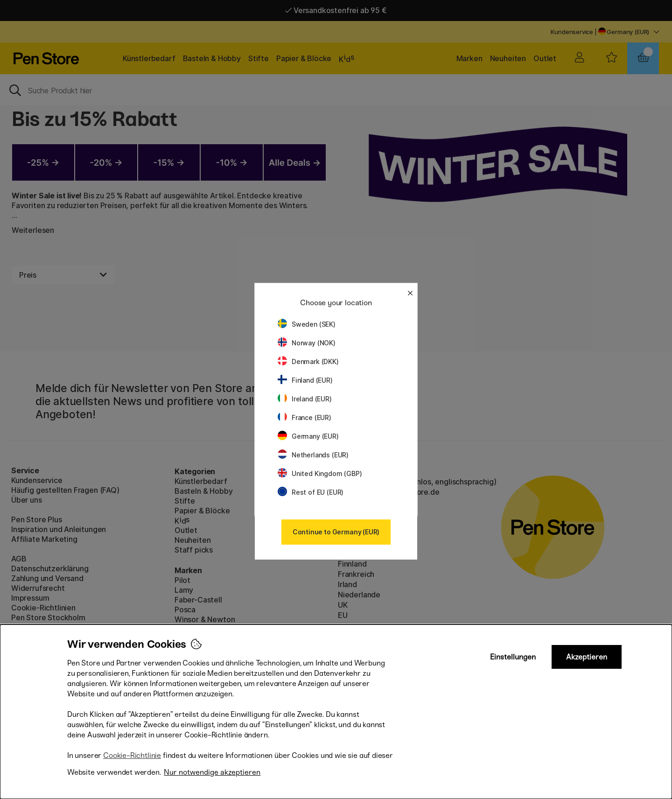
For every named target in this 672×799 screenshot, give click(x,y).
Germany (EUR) (308, 436)
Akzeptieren (587, 657)
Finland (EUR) (305, 380)
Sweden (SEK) (307, 324)
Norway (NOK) (307, 343)
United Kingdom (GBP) (320, 473)
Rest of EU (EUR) (311, 492)
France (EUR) (304, 417)
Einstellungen (513, 657)
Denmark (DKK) (308, 361)
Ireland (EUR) (305, 399)
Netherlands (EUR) (313, 455)
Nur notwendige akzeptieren (212, 772)
